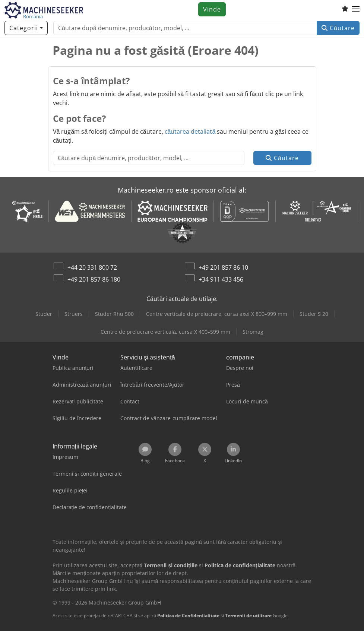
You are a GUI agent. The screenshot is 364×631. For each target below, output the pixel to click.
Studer (44, 314)
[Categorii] (26, 28)
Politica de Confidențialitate (188, 616)
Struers (74, 314)
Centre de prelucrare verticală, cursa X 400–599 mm (165, 332)
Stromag (253, 332)
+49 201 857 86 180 (94, 279)
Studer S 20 (314, 314)
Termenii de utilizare (248, 616)
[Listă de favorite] (345, 9)
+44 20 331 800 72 (92, 267)
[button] (356, 9)
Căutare (338, 28)
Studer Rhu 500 (114, 314)
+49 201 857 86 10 (223, 267)
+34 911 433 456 (221, 279)
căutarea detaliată (190, 131)
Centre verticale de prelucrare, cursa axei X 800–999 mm (217, 314)
